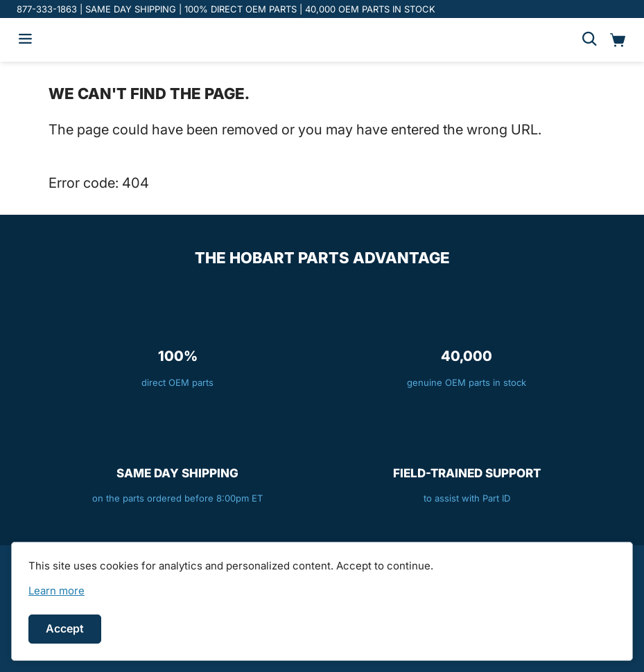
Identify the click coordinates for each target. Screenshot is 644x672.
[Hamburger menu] (25, 40)
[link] (56, 591)
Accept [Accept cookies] (65, 628)
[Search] (589, 40)
